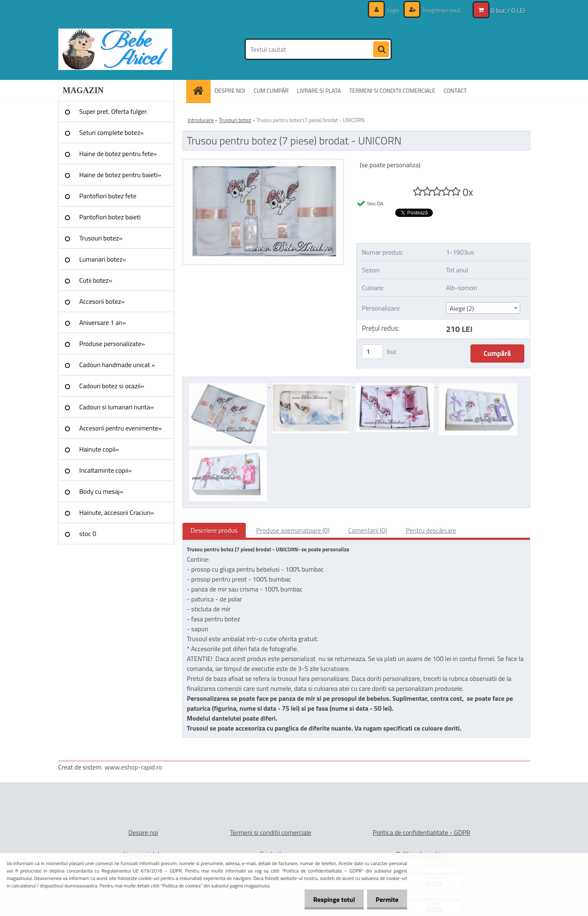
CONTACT (455, 90)
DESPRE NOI (230, 90)
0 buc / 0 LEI (508, 10)
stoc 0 (88, 534)
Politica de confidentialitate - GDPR (422, 832)
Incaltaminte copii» (106, 470)
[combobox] (483, 308)
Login (389, 10)
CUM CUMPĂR (271, 90)
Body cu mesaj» (101, 491)
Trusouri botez (235, 120)
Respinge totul (329, 899)
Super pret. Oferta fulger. (114, 111)
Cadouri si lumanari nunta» (117, 407)
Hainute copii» (99, 449)
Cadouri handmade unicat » (117, 365)
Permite (385, 899)
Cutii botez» (96, 280)
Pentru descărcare (431, 530)
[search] (381, 50)
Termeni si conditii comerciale (271, 832)
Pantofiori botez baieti (110, 217)
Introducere (201, 120)
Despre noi (143, 832)
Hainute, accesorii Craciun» (117, 512)
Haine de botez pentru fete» (118, 154)
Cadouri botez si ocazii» (112, 386)
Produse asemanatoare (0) (293, 530)
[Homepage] (201, 90)
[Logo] (115, 49)
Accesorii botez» (102, 301)
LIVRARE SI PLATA (319, 90)
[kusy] (372, 352)
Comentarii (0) (367, 530)
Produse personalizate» (112, 344)
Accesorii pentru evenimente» (121, 428)
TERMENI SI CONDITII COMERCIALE (392, 90)
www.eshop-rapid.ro (133, 767)
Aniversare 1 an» (103, 322)
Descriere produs (214, 530)
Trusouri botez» (101, 238)
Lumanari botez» (103, 259)
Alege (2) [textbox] (462, 308)
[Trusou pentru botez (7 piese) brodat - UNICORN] (263, 163)
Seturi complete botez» (112, 132)
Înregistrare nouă (439, 10)
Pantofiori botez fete (108, 196)
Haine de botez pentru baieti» (120, 175)
